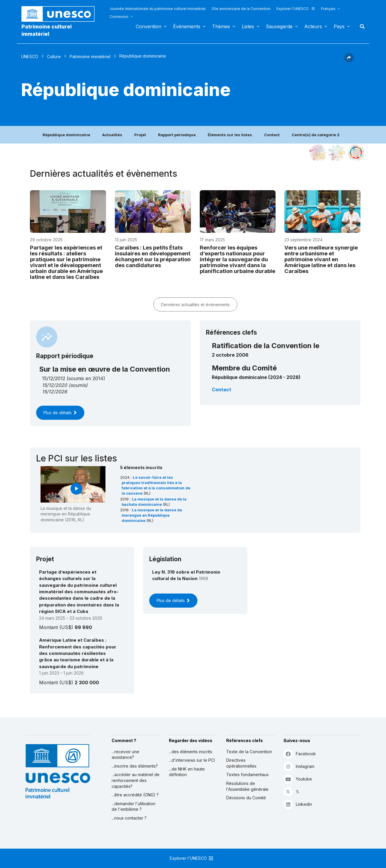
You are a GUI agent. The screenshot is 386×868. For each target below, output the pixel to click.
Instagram (299, 766)
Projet (140, 135)
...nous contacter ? (129, 818)
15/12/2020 (54, 385)
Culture (54, 57)
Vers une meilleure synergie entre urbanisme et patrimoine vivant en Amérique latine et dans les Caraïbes (321, 259)
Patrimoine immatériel (90, 57)
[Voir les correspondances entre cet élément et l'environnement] (337, 153)
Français (328, 9)
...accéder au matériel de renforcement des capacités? (136, 780)
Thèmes (221, 26)
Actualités (112, 135)
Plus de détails (60, 413)
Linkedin (298, 804)
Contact (272, 135)
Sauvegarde (279, 26)
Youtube (298, 779)
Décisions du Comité (246, 798)
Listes (248, 26)
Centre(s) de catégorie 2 (316, 135)
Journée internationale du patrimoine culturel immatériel (158, 9)
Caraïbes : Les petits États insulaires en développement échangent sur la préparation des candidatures (153, 256)
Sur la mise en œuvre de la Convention (105, 369)
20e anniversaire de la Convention (241, 9)
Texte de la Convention (249, 752)
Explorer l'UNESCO (296, 9)
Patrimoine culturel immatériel (47, 30)
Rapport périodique (177, 135)
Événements (187, 26)
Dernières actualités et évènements (195, 305)
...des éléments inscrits (191, 752)
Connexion (119, 17)
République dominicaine (66, 135)
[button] (349, 61)
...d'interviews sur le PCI (192, 760)
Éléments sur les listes (230, 135)
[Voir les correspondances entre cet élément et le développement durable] (356, 153)
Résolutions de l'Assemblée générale (247, 786)
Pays (339, 26)
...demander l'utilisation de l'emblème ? (134, 807)
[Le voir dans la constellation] (318, 153)
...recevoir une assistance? (125, 755)
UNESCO (30, 57)
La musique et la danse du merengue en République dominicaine (152, 515)
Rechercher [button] (360, 26)
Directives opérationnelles (241, 763)
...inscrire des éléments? (135, 766)
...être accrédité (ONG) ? (135, 795)
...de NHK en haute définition (187, 772)
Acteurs (313, 26)
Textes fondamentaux (247, 775)
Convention (148, 26)
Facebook (300, 754)
